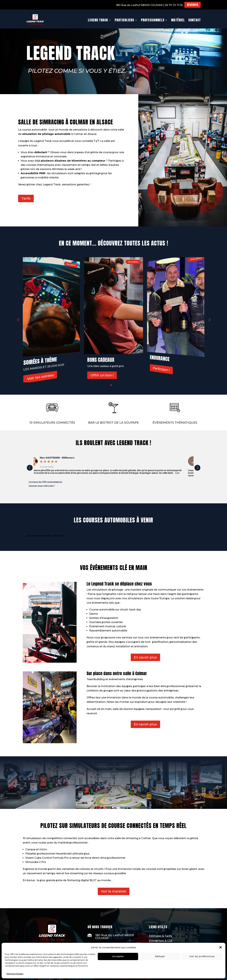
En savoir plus (145, 657)
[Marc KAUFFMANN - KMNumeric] (65, 458)
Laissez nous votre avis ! (42, 486)
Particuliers (124, 20)
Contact (195, 20)
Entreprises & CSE (161, 941)
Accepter (118, 956)
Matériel (178, 20)
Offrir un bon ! (102, 375)
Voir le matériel (114, 891)
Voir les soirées (40, 377)
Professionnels (153, 20)
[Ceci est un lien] (35, 20)
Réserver (193, 5)
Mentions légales (15, 974)
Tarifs (26, 198)
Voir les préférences (202, 956)
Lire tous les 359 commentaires (45, 482)
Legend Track (98, 20)
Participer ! (161, 369)
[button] (221, 947)
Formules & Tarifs (161, 936)
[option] (114, 467)
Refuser (160, 956)
